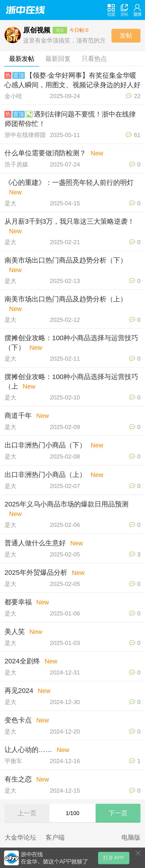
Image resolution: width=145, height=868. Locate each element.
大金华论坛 (20, 838)
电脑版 (131, 838)
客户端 (55, 838)
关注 (60, 30)
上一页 (27, 813)
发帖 (126, 36)
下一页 (118, 813)
